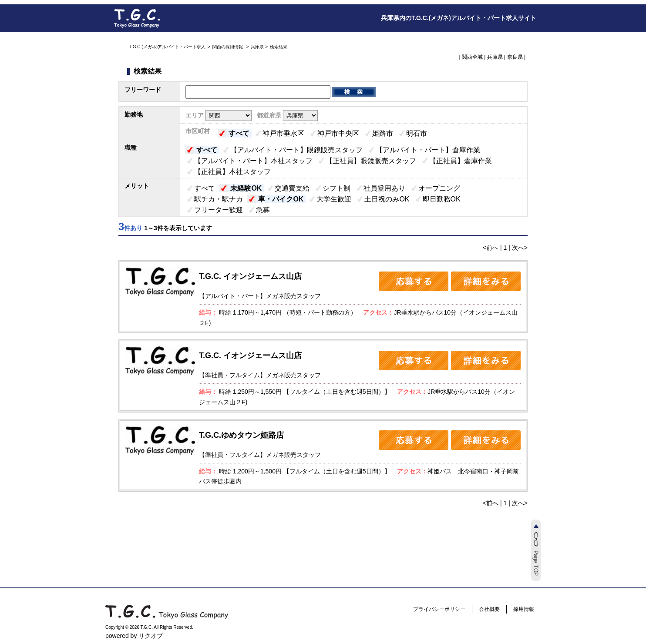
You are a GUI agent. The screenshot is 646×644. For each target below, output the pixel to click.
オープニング (439, 188)
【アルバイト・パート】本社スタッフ (253, 161)
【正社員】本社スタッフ (232, 172)
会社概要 (489, 609)
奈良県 (515, 57)
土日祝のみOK (387, 199)
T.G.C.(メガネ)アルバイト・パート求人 (167, 47)
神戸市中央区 (338, 133)
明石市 (417, 133)
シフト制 (336, 188)
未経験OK (246, 188)
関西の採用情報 (228, 47)
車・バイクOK (281, 199)
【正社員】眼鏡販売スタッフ (371, 161)
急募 (263, 210)
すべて (239, 133)
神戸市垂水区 (283, 133)
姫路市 (383, 133)
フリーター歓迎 (219, 210)
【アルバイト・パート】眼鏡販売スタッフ (296, 150)
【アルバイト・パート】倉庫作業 (428, 150)
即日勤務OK (442, 199)
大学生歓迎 (334, 199)
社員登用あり (384, 188)
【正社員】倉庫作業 (461, 161)
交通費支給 (292, 188)
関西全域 (472, 57)
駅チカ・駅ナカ (219, 199)
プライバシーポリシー (439, 609)
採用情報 (524, 609)
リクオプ (151, 636)
